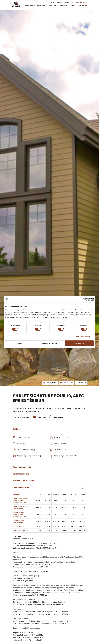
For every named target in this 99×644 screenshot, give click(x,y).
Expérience (63, 6)
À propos (82, 6)
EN (72, 2)
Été (51, 2)
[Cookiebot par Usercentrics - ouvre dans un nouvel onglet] (85, 299)
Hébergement (29, 6)
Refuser (20, 343)
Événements (41, 6)
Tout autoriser (79, 343)
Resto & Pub (52, 6)
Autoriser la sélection (50, 343)
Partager (83, 383)
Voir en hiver (68, 383)
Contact (59, 2)
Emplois (67, 2)
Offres (73, 6)
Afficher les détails (83, 337)
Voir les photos (51, 383)
